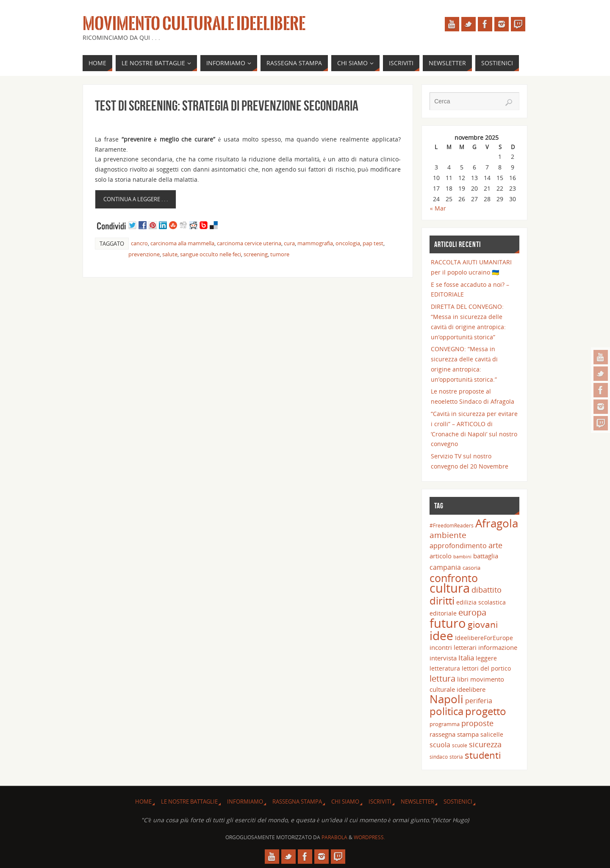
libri (463, 679)
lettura (442, 678)
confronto (454, 578)
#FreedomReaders (452, 525)
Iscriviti (380, 802)
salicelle (492, 734)
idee (441, 635)
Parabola (334, 837)
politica (446, 711)
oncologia (348, 243)
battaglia (486, 556)
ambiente (448, 535)
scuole (460, 745)
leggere (486, 658)
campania (445, 567)
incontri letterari (453, 647)
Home (143, 802)
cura (289, 243)
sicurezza (485, 744)
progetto (486, 711)
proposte (477, 723)
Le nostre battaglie (189, 802)
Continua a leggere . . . (136, 199)
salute (170, 254)
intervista (443, 658)
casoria (471, 568)
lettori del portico (486, 668)
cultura (450, 588)
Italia (466, 657)
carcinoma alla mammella (182, 243)
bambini (462, 557)
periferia (479, 701)
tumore (280, 254)
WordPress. (369, 837)
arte (495, 545)
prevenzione (144, 254)
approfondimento (458, 546)
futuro (448, 623)
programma (445, 724)
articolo (441, 556)
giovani (483, 624)
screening (256, 254)
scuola (440, 745)
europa (472, 612)
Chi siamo (345, 802)
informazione (498, 647)
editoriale (443, 613)
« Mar (438, 208)
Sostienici (458, 802)
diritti (442, 600)
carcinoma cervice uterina (249, 243)
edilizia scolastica (481, 602)
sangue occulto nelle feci (211, 254)
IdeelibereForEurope (484, 638)
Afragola (497, 523)
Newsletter (417, 802)
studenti (483, 755)
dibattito (487, 589)
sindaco (439, 757)
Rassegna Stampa (297, 802)
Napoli (446, 699)
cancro (139, 243)
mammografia (315, 243)
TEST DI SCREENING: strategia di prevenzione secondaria (227, 106)
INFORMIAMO (245, 802)
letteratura (445, 668)
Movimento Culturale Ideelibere (194, 24)
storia (456, 757)
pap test (373, 243)
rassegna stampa (454, 734)
